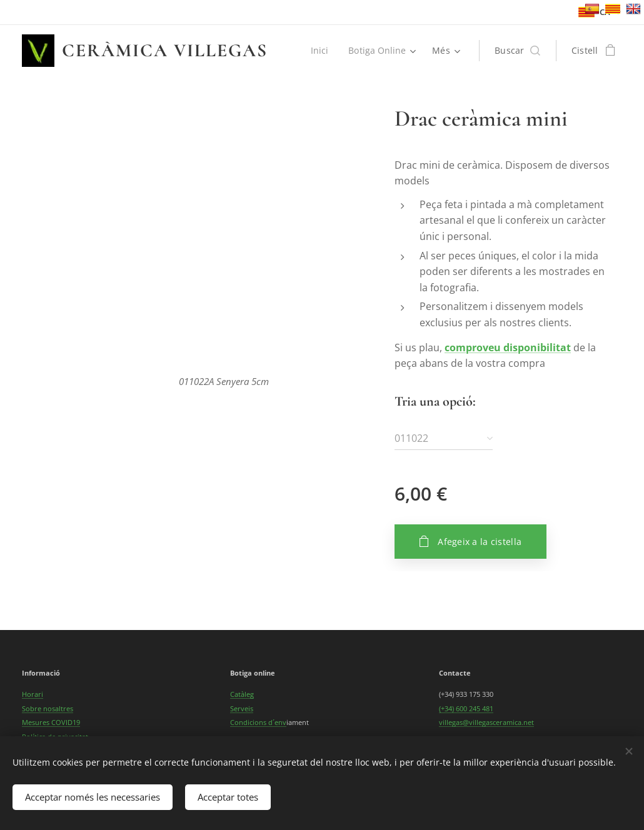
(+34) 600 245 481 (466, 708)
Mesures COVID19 (51, 722)
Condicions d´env (258, 722)
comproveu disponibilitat (508, 347)
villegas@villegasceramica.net (486, 722)
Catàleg (242, 694)
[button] (517, 51)
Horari (33, 694)
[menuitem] (321, 51)
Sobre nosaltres (48, 708)
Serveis (242, 708)
